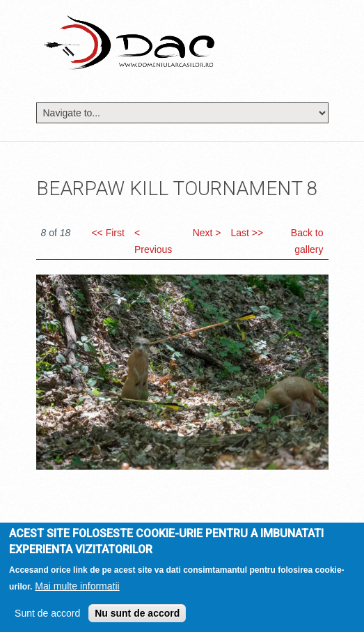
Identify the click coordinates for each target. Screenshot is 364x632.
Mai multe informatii (77, 589)
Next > (207, 233)
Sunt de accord (47, 617)
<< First (108, 233)
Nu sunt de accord (137, 617)
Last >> (247, 233)
